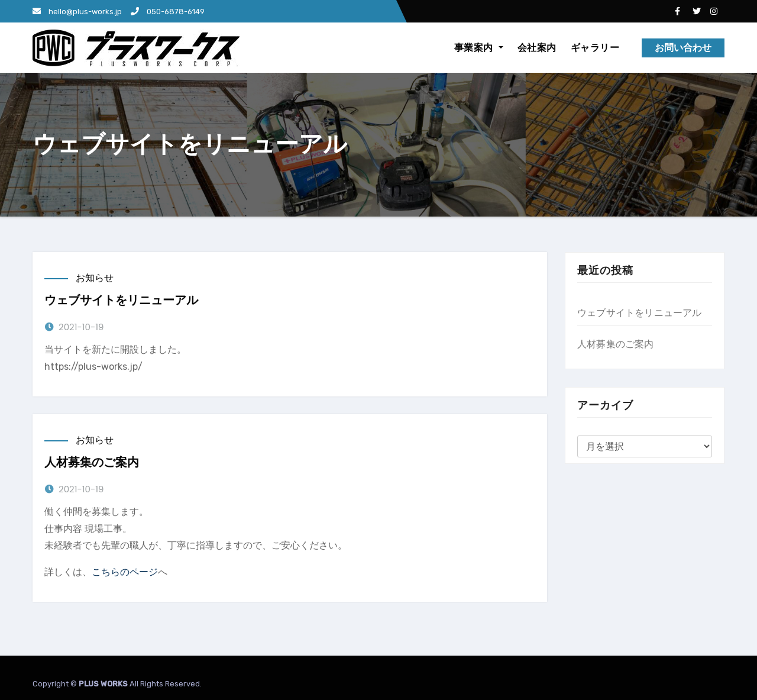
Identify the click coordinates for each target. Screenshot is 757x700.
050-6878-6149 (168, 12)
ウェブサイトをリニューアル (121, 300)
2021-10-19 (81, 327)
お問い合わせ (683, 48)
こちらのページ (125, 572)
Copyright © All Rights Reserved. (117, 684)
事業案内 (479, 48)
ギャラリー (595, 48)
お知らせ (95, 278)
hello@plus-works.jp (77, 12)
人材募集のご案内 (92, 462)
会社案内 (537, 48)
